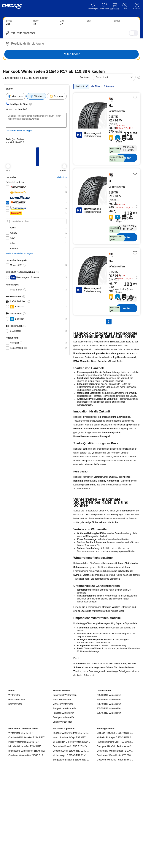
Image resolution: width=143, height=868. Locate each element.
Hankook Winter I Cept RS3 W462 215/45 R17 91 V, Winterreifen (71, 737)
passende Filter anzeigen (19, 131)
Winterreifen (14, 695)
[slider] (8, 166)
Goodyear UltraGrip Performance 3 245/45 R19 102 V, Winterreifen (116, 760)
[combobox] (114, 77)
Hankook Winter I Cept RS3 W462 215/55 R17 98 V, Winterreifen (116, 742)
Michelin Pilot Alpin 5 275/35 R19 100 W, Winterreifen (116, 737)
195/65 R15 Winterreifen (109, 700)
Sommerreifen (15, 704)
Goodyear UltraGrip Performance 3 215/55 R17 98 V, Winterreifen (116, 746)
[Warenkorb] (115, 6)
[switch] (134, 33)
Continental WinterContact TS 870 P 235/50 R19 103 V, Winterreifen (116, 755)
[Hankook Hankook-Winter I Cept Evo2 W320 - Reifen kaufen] (107, 129)
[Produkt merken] (135, 98)
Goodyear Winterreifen (64, 717)
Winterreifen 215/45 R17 (20, 733)
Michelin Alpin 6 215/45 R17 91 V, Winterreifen (71, 755)
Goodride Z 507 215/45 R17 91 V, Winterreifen (71, 751)
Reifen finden (71, 54)
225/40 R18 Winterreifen (109, 704)
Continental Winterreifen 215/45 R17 (26, 737)
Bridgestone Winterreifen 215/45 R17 (27, 751)
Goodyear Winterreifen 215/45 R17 (26, 755)
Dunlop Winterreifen (62, 722)
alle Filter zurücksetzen (102, 86)
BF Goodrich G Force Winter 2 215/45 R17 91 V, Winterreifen (71, 742)
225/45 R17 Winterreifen (109, 713)
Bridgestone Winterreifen (65, 708)
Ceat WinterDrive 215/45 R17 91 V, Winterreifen (71, 746)
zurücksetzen (61, 177)
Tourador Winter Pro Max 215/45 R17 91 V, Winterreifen (71, 733)
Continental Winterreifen (65, 695)
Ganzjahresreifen (17, 700)
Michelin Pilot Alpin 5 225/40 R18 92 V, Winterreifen (116, 733)
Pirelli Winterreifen (62, 700)
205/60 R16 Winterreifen (109, 695)
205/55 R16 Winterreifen (109, 708)
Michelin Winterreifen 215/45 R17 (25, 746)
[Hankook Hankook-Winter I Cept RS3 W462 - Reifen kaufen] (107, 206)
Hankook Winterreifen (63, 713)
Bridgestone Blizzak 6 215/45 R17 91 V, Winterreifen (71, 760)
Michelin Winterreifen (63, 704)
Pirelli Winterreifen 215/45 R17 (24, 742)
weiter (127, 158)
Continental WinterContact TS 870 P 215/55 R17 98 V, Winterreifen (116, 751)
